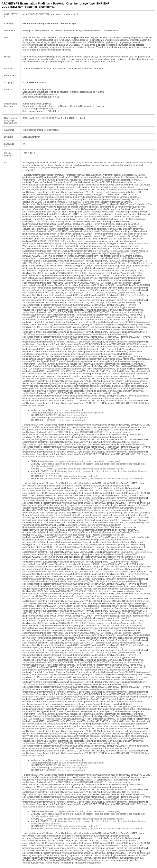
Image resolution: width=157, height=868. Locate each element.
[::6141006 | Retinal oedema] (100, 432)
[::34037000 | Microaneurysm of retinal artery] (113, 312)
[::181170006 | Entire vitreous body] (103, 491)
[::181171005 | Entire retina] (43, 221)
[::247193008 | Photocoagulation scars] (86, 273)
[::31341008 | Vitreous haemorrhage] (84, 510)
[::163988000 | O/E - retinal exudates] (58, 241)
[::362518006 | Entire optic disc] (77, 202)
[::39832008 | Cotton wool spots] (107, 251)
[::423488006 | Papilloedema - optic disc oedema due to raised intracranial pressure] (81, 443)
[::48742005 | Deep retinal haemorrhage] (58, 420)
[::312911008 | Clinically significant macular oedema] (64, 476)
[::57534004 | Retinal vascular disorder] (105, 283)
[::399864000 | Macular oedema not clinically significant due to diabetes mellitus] (77, 469)
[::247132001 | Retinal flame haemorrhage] (59, 415)
